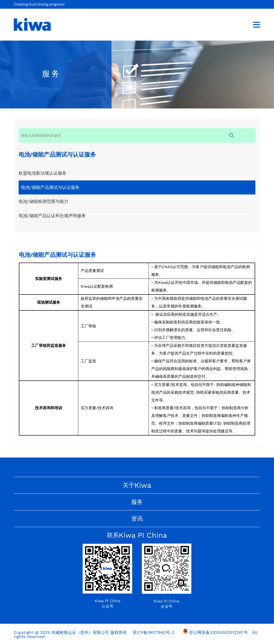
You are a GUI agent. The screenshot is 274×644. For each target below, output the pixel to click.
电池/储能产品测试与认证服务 (50, 188)
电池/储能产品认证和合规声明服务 (52, 216)
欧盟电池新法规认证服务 (43, 173)
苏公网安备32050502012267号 (219, 633)
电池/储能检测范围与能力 (43, 202)
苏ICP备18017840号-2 (153, 633)
